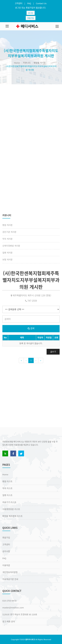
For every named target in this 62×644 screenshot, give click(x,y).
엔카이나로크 (30, 639)
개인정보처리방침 (10, 572)
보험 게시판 (7, 259)
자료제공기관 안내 (10, 579)
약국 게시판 (7, 239)
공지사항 (6, 551)
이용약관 (6, 565)
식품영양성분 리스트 (11, 509)
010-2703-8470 (9, 601)
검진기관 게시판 (9, 232)
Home (17, 63)
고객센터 (19, 3)
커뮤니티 (27, 63)
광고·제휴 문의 (9, 621)
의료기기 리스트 (9, 502)
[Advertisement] (30, 116)
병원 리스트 (7, 481)
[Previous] (21, 360)
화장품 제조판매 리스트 (12, 516)
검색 (31, 328)
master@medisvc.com (13, 607)
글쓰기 (53, 352)
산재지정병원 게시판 (11, 246)
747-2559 (31, 301)
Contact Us (41, 3)
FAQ (29, 3)
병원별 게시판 (40, 63)
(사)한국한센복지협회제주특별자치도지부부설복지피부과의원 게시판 (31, 280)
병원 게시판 (7, 225)
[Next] (36, 360)
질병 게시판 (7, 253)
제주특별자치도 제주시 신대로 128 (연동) (31, 295)
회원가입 (31, 18)
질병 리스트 (7, 495)
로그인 (31, 13)
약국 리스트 (7, 488)
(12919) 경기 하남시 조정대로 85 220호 (20, 614)
